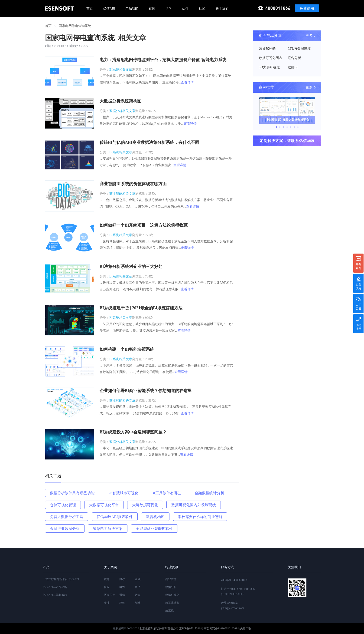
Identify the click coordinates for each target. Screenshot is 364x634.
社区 (202, 8)
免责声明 (246, 628)
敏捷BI (293, 67)
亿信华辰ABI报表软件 (115, 517)
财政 (122, 579)
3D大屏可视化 (269, 67)
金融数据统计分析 (209, 493)
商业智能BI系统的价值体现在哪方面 (133, 184)
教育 (138, 595)
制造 (138, 603)
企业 (107, 603)
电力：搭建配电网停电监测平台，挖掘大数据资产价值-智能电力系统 (163, 60)
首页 (90, 8)
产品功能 (132, 8)
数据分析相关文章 (122, 111)
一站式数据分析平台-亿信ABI (61, 579)
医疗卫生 (110, 595)
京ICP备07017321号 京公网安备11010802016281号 (210, 628)
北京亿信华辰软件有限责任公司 (159, 628)
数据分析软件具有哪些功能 (72, 493)
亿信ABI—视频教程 (55, 595)
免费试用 (307, 8)
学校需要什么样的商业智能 (200, 517)
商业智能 (171, 579)
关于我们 (222, 8)
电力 (122, 587)
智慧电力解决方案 (108, 529)
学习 (169, 8)
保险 (107, 587)
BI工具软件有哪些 (166, 493)
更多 (309, 36)
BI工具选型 (172, 603)
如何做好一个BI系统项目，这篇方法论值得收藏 (144, 225)
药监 (122, 603)
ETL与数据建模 (299, 49)
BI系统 (169, 611)
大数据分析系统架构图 (120, 101)
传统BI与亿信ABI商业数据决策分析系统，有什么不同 (149, 142)
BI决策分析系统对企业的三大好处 (131, 267)
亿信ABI (109, 8)
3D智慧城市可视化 (123, 493)
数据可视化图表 (271, 58)
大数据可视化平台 (104, 505)
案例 (152, 8)
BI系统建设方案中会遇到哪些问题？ (133, 432)
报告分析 (294, 58)
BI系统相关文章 (121, 70)
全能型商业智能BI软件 (154, 529)
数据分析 (171, 587)
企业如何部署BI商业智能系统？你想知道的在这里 (146, 391)
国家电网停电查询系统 (75, 26)
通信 (122, 595)
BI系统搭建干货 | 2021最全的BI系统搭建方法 (141, 308)
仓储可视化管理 (63, 505)
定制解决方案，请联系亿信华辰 (287, 141)
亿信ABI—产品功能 (55, 587)
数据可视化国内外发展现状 (194, 505)
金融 (138, 579)
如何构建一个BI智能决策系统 (127, 349)
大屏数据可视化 (145, 505)
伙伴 (185, 8)
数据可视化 (172, 595)
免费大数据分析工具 (67, 517)
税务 (107, 579)
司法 (138, 587)
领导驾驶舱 (267, 49)
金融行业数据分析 (65, 529)
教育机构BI (155, 517)
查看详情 (187, 82)
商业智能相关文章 (122, 194)
